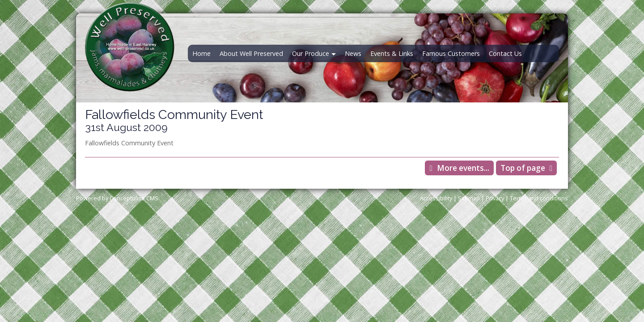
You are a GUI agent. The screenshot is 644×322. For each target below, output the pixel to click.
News (353, 53)
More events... (463, 168)
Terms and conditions (539, 198)
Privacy (495, 198)
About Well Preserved (251, 53)
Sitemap (469, 198)
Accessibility (436, 198)
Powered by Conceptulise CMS (117, 198)
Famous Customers (451, 53)
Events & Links (392, 53)
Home (201, 53)
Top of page (523, 168)
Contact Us (505, 53)
